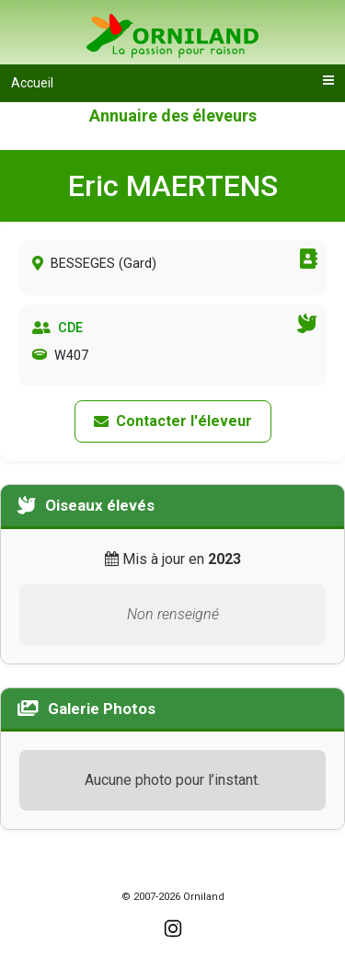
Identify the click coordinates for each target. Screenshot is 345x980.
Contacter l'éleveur (173, 421)
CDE (70, 328)
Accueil (32, 83)
